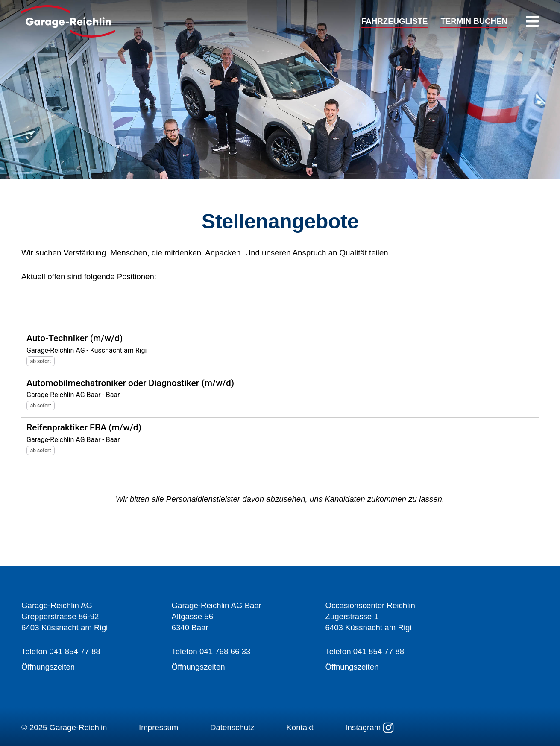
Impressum (158, 727)
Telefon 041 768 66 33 (211, 651)
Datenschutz (232, 727)
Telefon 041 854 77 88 (61, 651)
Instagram (369, 728)
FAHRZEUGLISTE (394, 22)
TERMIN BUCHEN (474, 22)
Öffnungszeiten (48, 667)
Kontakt (300, 727)
